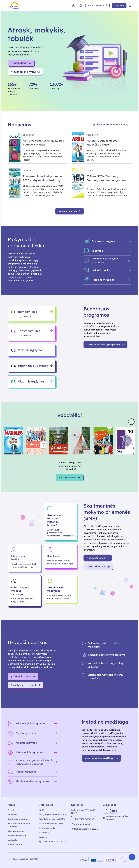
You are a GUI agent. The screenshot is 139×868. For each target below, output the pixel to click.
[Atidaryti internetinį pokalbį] (132, 857)
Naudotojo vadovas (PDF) (52, 819)
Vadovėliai (13, 840)
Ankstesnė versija (81, 824)
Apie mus (44, 837)
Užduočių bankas (16, 831)
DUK (42, 810)
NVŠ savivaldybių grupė (84, 829)
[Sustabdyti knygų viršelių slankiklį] (131, 422)
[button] (81, 5)
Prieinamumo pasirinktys (53, 841)
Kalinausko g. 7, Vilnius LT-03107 (84, 812)
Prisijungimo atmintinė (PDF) (53, 815)
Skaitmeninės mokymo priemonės (19, 825)
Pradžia (11, 810)
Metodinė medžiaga (17, 835)
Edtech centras (15, 844)
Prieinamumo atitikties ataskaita (115, 818)
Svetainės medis (47, 828)
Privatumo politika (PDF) (51, 823)
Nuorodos (44, 832)
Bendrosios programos (19, 819)
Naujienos (12, 815)
